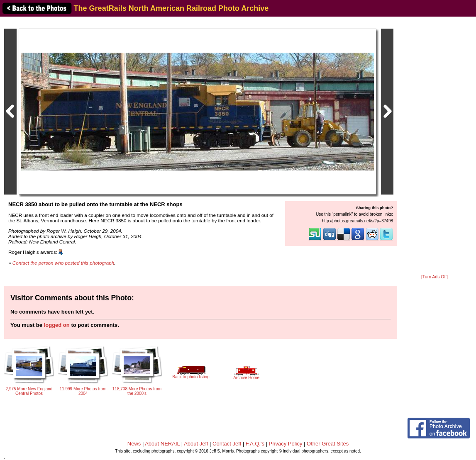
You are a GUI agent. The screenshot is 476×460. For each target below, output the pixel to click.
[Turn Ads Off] (435, 277)
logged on (57, 325)
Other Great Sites (328, 444)
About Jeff (196, 444)
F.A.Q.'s (255, 444)
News (134, 444)
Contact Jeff (227, 444)
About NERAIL (162, 444)
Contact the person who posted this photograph (63, 263)
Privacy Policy (286, 444)
